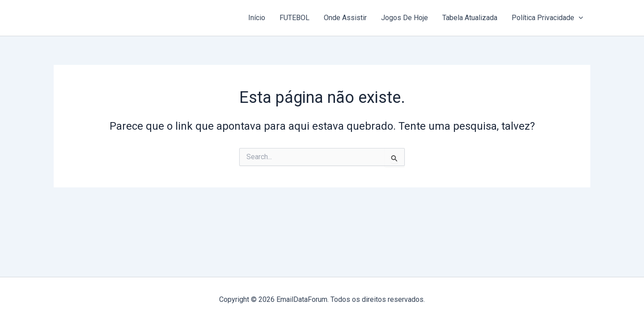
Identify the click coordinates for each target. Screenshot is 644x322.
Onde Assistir (345, 18)
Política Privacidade (547, 18)
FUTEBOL (294, 18)
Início (257, 18)
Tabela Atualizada (470, 18)
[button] (579, 18)
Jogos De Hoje (405, 18)
